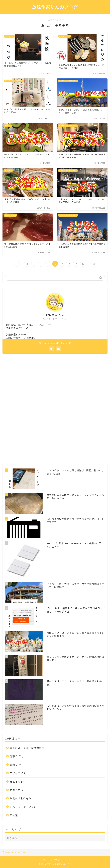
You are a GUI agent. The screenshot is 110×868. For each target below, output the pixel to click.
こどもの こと (18, 773)
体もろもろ (16, 790)
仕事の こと (17, 756)
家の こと (15, 765)
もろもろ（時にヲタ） (23, 807)
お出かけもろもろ (20, 798)
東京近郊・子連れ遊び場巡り (27, 748)
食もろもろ (16, 782)
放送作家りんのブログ (55, 7)
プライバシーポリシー (52, 860)
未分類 (14, 815)
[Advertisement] (28, 408)
